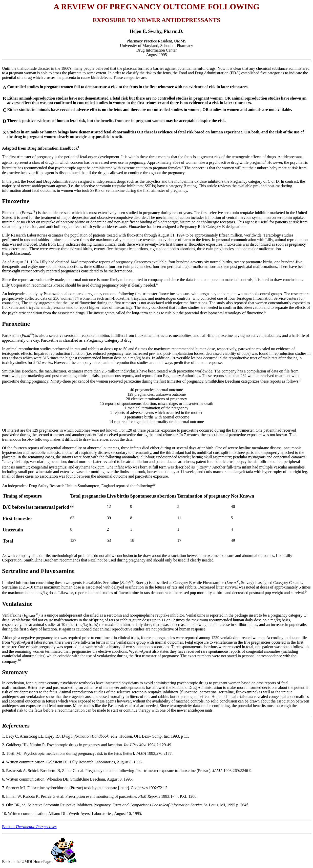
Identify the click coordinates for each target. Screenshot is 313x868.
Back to (29, 827)
